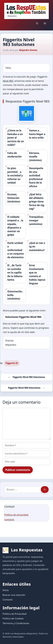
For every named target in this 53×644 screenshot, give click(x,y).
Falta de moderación (14, 155)
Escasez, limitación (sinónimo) (14, 198)
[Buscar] (45, 490)
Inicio (6, 590)
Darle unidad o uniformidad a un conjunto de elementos (16, 250)
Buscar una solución (14, 595)
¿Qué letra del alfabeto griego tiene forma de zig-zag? (37, 201)
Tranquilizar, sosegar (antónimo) (36, 220)
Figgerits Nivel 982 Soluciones (29, 377)
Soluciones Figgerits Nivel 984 (23, 317)
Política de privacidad (16, 515)
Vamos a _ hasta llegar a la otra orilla (37, 134)
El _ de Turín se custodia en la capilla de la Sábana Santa (15, 273)
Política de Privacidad (14, 614)
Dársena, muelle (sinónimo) (35, 157)
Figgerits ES (12, 363)
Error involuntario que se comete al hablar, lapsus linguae (37, 274)
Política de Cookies (13, 618)
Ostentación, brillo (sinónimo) (15, 295)
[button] (37, 23)
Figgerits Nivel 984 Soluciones (24, 388)
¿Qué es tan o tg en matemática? (37, 247)
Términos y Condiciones (16, 623)
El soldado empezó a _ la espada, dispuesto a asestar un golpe (15, 226)
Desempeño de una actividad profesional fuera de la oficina (36, 177)
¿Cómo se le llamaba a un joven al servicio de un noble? (16, 138)
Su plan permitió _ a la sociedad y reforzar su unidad (15, 175)
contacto (9, 519)
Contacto (8, 600)
